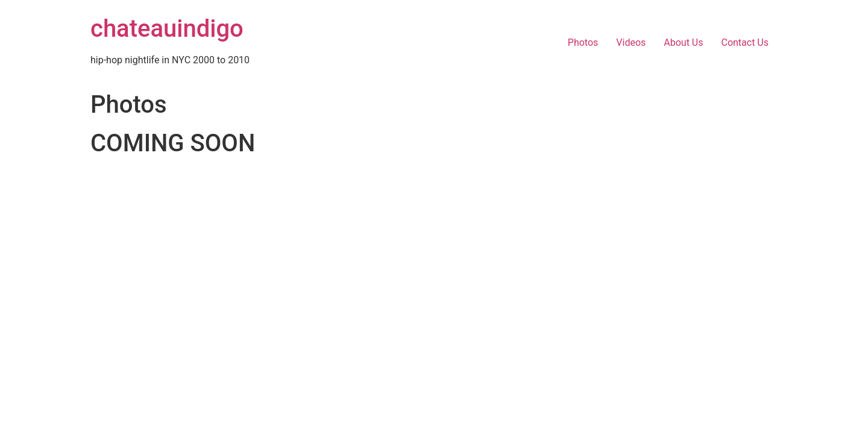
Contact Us (745, 42)
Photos (583, 42)
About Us (683, 42)
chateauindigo (167, 29)
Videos (631, 42)
